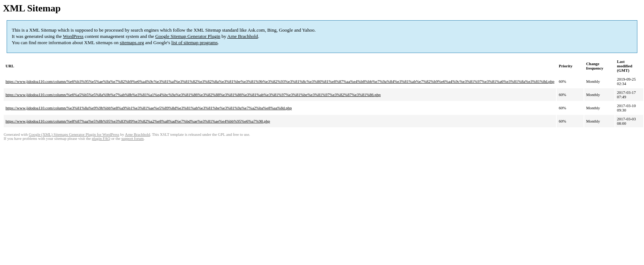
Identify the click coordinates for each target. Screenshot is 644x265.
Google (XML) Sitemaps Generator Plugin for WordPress (74, 135)
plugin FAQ (101, 139)
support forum (132, 139)
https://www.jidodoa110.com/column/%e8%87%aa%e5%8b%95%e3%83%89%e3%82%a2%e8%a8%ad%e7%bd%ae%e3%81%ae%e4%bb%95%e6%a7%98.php (138, 121)
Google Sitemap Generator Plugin (188, 36)
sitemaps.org (132, 43)
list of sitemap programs (194, 43)
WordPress (73, 36)
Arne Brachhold (242, 36)
